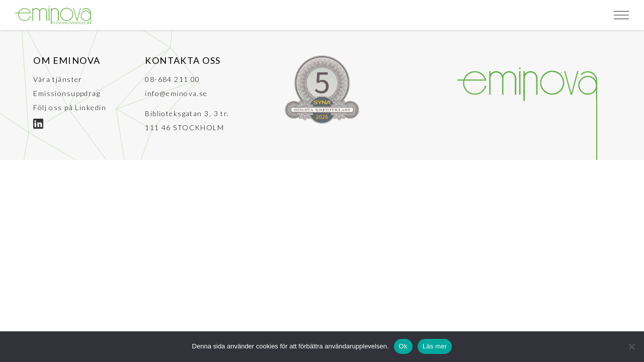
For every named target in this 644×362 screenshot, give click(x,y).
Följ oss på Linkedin (70, 107)
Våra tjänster (58, 79)
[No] (631, 346)
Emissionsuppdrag (67, 93)
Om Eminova (67, 60)
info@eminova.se (176, 93)
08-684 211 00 (173, 79)
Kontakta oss (183, 60)
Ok (403, 346)
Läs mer (435, 346)
